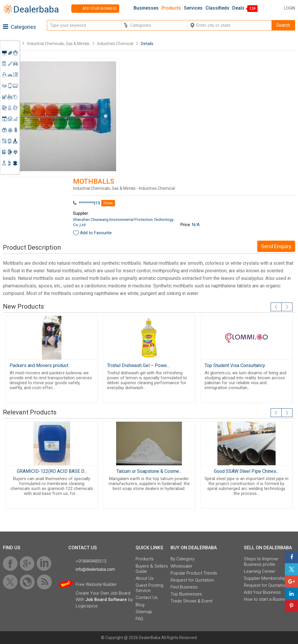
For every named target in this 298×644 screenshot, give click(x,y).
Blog (140, 605)
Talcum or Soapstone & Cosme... (149, 471)
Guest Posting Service (149, 588)
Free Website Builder (96, 584)
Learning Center (260, 571)
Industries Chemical (115, 44)
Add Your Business (262, 592)
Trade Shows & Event (191, 601)
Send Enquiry (276, 246)
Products (171, 8)
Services (193, 8)
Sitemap (144, 612)
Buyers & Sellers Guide (152, 569)
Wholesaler (181, 566)
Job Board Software (106, 600)
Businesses (146, 8)
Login (290, 8)
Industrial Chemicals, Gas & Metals (59, 44)
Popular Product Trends (194, 573)
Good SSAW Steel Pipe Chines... (246, 471)
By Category (182, 559)
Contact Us (147, 598)
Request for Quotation (192, 580)
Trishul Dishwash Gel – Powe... (138, 365)
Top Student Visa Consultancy (235, 365)
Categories (19, 27)
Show (108, 203)
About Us (145, 578)
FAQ (139, 619)
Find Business (184, 587)
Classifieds (217, 8)
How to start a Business (267, 599)
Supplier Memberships (266, 578)
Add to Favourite (96, 233)
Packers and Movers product (39, 365)
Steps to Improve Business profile (261, 561)
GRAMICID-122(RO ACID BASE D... (52, 471)
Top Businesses (186, 594)
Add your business (94, 9)
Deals (238, 8)
